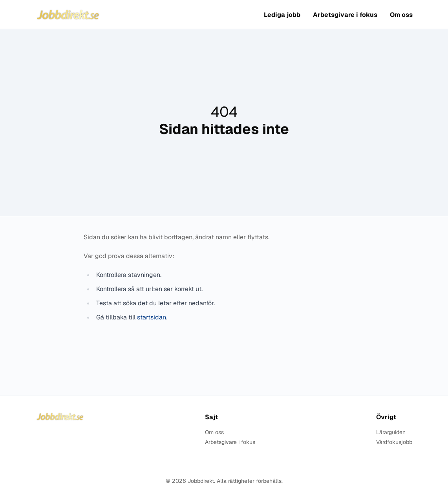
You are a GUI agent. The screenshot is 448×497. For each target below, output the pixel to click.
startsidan (152, 317)
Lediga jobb (282, 15)
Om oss (401, 15)
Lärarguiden (391, 432)
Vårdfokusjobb (394, 442)
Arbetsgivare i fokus (345, 15)
